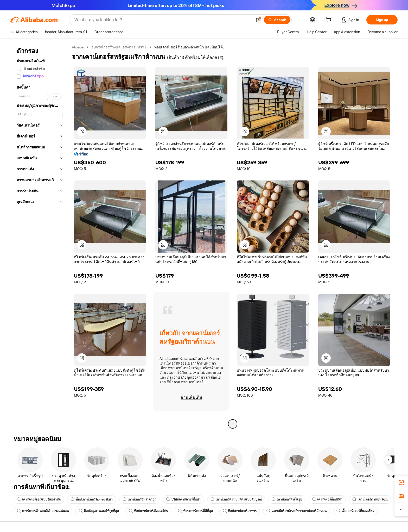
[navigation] (40, 236)
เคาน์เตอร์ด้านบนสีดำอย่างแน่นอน (43, 511)
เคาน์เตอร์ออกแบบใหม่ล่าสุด (39, 499)
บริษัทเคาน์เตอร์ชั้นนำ (183, 499)
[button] (259, 20)
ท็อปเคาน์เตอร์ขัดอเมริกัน (148, 511)
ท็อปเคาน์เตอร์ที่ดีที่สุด (195, 511)
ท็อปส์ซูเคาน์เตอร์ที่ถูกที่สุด (99, 511)
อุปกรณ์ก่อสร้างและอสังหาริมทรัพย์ (119, 47)
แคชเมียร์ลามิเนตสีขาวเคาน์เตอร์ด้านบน (297, 511)
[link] (401, 483)
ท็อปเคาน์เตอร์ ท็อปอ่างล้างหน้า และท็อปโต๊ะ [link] (190, 47)
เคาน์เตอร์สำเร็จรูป (287, 499)
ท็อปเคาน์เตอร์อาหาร (240, 511)
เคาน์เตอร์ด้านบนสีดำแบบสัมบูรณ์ (236, 499)
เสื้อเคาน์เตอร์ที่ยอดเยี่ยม (355, 511)
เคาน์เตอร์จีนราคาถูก (139, 499)
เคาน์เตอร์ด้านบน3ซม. (370, 499)
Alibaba (78, 47)
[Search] (277, 20)
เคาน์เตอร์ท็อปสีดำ (327, 499)
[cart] (329, 21)
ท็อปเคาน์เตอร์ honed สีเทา (92, 499)
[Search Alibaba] (163, 20)
